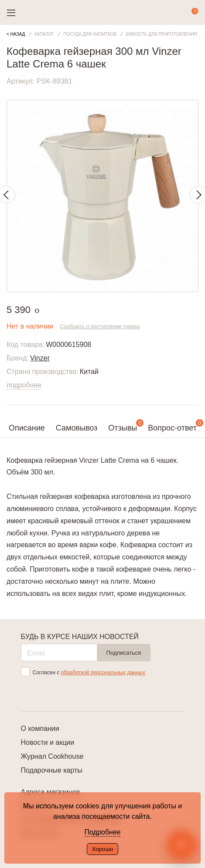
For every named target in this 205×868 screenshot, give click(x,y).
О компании (40, 728)
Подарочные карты (52, 770)
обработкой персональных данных (103, 673)
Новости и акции (48, 742)
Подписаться (124, 653)
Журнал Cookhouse (52, 756)
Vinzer (40, 358)
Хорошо (102, 849)
